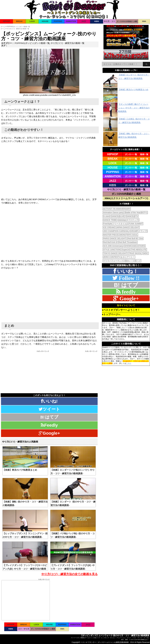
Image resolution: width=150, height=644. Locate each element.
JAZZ (84, 21)
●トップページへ (111, 314)
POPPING (58, 21)
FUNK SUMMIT (136, 224)
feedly (128, 292)
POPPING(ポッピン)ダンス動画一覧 (32, 43)
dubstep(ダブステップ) (129, 220)
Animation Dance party (113, 213)
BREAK (19, 21)
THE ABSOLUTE (139, 250)
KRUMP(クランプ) (139, 231)
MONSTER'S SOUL (129, 235)
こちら (129, 363)
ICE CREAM (109, 227)
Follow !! (128, 278)
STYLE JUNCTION (112, 250)
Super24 (126, 250)
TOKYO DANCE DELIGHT (115, 253)
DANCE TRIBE (110, 220)
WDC (146, 253)
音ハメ (138, 261)
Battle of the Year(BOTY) (136, 213)
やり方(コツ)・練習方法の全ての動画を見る (69, 574)
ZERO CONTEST (111, 257)
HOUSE (45, 21)
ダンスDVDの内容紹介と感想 (127, 21)
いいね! (49, 401)
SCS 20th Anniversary (113, 246)
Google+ (49, 433)
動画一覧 (144, 154)
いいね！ (127, 271)
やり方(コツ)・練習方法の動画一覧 (67, 43)
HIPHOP (6, 21)
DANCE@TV (132, 216)
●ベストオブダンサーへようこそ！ (121, 310)
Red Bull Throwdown (128, 242)
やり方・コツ (109, 21)
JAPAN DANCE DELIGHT (128, 227)
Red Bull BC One (135, 238)
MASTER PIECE (111, 235)
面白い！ (129, 261)
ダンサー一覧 (131, 154)
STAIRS (141, 246)
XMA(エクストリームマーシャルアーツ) (126, 198)
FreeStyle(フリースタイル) (115, 224)
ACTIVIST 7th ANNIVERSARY (117, 209)
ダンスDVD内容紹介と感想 (126, 194)
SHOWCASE (130, 246)
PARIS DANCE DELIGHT (115, 238)
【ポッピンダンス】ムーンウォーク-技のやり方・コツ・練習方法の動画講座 (115, 635)
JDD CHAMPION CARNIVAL (116, 231)
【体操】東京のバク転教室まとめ (20, 470)
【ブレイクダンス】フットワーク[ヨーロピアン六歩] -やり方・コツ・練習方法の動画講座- (25, 569)
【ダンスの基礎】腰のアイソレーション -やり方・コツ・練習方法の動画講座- (134, 108)
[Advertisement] (25, 372)
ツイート (49, 409)
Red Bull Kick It (110, 242)
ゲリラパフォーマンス (113, 261)
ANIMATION (71, 21)
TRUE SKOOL (135, 253)
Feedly (49, 425)
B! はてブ (126, 285)
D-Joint (106, 216)
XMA (144, 21)
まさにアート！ (128, 257)
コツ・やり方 (24, 629)
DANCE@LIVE (118, 216)
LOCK (32, 21)
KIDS (97, 21)
